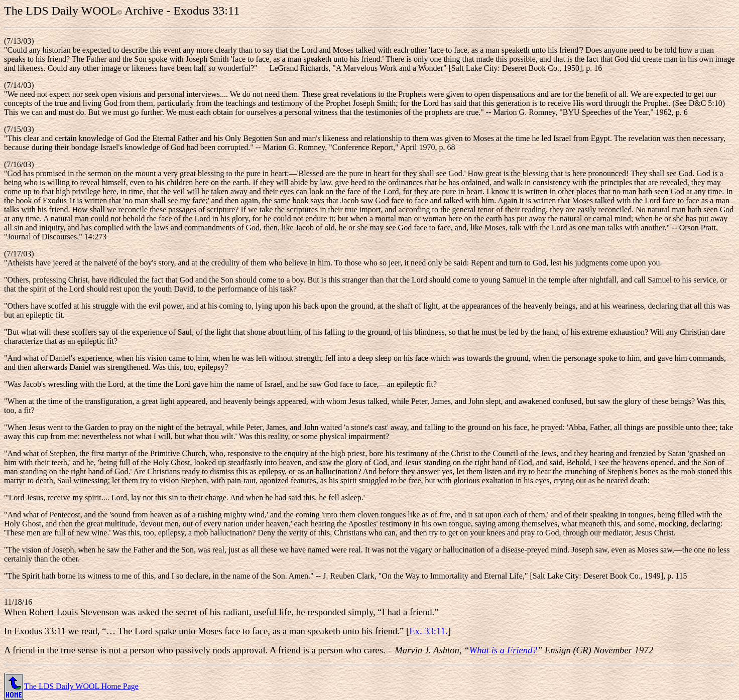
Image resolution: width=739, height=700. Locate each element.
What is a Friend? (503, 650)
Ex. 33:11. (428, 631)
